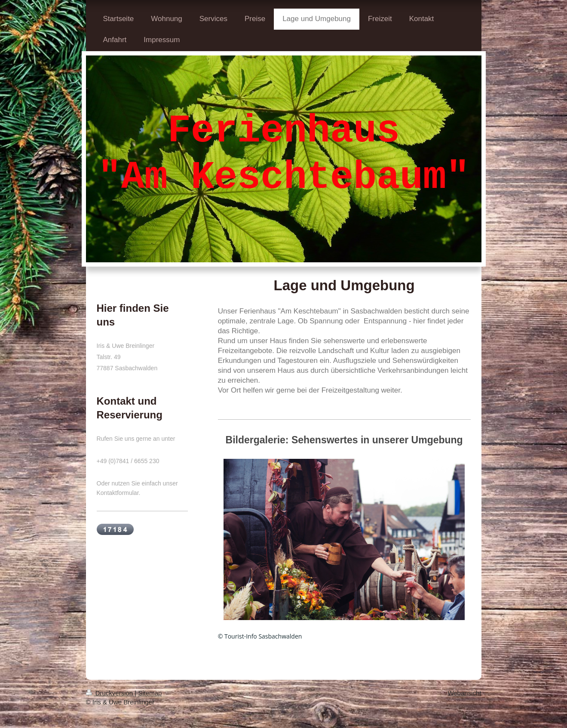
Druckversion (110, 693)
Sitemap (150, 693)
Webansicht (464, 693)
